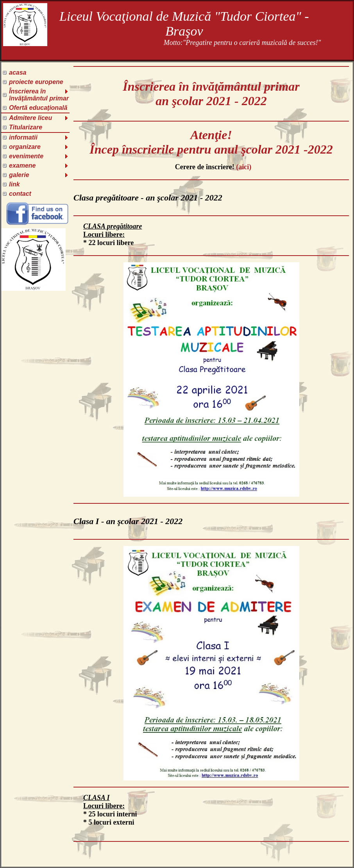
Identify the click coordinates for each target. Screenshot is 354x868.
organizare (39, 147)
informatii (39, 137)
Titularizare (26, 127)
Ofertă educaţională (38, 108)
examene (39, 166)
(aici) (244, 167)
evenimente (39, 156)
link (14, 184)
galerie (39, 175)
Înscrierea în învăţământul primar (39, 95)
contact (20, 194)
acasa (18, 72)
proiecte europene (36, 82)
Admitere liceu (39, 118)
